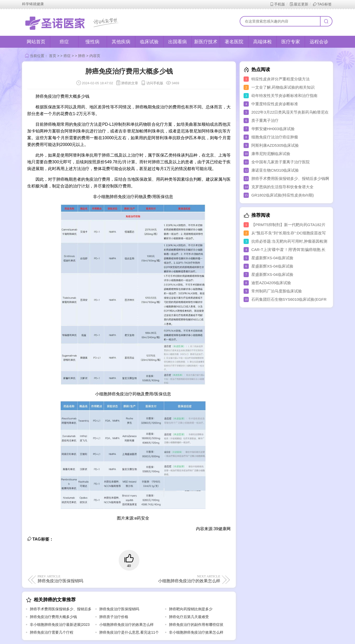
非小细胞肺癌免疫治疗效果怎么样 (196, 632)
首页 (53, 56)
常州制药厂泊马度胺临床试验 (277, 291)
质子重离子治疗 (265, 120)
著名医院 (234, 42)
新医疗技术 (206, 42)
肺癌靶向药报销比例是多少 (191, 609)
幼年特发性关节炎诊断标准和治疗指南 (284, 96)
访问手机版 (152, 83)
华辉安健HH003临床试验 (273, 129)
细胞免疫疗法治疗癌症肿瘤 (275, 137)
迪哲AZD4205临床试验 (271, 283)
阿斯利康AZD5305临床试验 (275, 145)
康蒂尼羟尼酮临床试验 (271, 154)
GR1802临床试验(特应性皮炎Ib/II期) (283, 195)
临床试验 (149, 42)
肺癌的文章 (130, 83)
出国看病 (177, 42)
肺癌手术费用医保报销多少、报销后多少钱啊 (290, 178)
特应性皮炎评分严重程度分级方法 (281, 79)
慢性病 (93, 42)
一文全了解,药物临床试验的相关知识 (283, 87)
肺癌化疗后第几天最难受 (189, 617)
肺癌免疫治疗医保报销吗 (82, 579)
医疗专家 (291, 42)
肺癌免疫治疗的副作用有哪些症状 (196, 625)
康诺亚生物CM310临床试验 (275, 170)
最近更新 (299, 4)
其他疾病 (121, 42)
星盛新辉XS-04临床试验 (272, 258)
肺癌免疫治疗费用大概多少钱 (53, 617)
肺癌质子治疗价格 (114, 617)
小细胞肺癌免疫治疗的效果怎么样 (176, 579)
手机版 (277, 4)
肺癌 (82, 56)
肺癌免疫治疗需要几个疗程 (52, 632)
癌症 (64, 42)
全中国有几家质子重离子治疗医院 (281, 162)
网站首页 (36, 42)
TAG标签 (322, 4)
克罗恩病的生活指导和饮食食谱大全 (282, 187)
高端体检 (262, 42)
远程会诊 (319, 42)
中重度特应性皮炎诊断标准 (275, 104)
